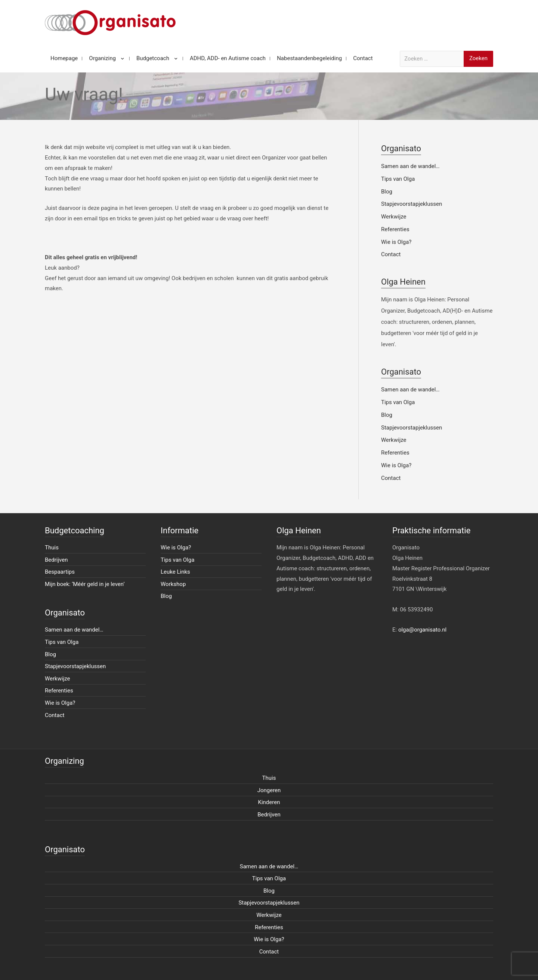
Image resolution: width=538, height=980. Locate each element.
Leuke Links (175, 572)
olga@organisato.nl (422, 630)
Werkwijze (394, 217)
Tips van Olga (398, 179)
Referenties (395, 229)
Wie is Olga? (396, 242)
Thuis (52, 548)
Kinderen (269, 802)
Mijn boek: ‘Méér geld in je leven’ (85, 584)
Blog (387, 192)
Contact (391, 254)
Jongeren (269, 790)
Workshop (173, 584)
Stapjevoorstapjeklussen (412, 204)
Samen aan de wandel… (410, 166)
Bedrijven (56, 560)
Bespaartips (60, 572)
